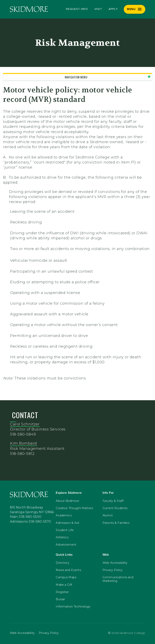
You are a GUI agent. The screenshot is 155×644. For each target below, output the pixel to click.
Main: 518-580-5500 (26, 517)
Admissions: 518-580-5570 (31, 522)
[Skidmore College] (29, 9)
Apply (113, 9)
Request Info (77, 9)
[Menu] (135, 9)
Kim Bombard (24, 443)
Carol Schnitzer (25, 424)
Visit (98, 9)
